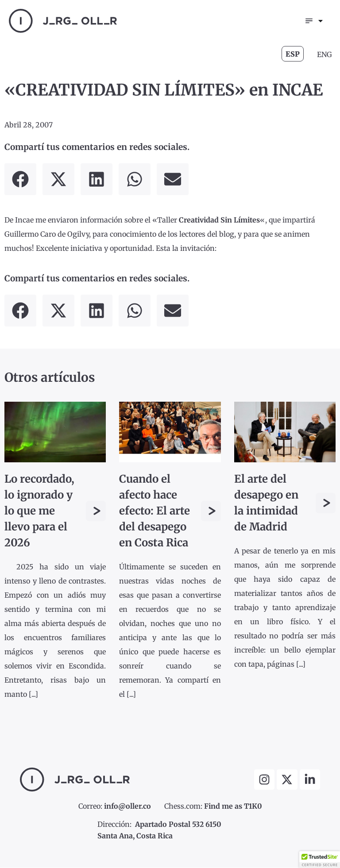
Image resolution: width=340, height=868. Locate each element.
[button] (20, 180)
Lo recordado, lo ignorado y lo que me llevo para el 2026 (39, 511)
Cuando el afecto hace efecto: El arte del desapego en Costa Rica (155, 511)
